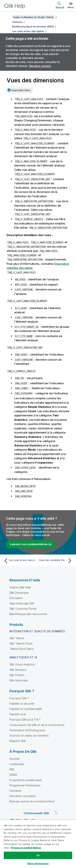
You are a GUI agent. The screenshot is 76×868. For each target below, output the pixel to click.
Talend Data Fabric (22, 649)
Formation (16, 598)
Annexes (17, 22)
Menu (71, 7)
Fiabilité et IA (18, 714)
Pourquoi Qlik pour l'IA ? (25, 720)
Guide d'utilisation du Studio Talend (33, 17)
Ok (38, 855)
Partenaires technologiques (27, 730)
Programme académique (26, 780)
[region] (38, 844)
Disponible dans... (22, 90)
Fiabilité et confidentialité (26, 709)
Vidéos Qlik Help (20, 587)
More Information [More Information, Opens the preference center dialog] (38, 863)
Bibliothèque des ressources (28, 614)
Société (14, 759)
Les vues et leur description (28, 31)
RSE (12, 769)
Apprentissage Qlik (22, 603)
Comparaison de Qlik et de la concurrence (37, 725)
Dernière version (40, 66)
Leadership (17, 764)
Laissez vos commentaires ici (31, 544)
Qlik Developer (19, 593)
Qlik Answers (18, 670)
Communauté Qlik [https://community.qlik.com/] (36, 813)
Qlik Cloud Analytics (22, 664)
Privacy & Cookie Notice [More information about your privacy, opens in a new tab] (26, 848)
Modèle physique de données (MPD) (33, 26)
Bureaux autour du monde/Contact (32, 801)
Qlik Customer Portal (23, 609)
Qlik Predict (17, 675)
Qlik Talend (17, 638)
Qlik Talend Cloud (21, 643)
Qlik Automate (19, 680)
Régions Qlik (18, 741)
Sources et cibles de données (29, 736)
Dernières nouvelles (22, 796)
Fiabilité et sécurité (22, 704)
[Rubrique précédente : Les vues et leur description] (20, 561)
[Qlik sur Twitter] (56, 813)
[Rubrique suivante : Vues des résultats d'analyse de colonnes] (56, 561)
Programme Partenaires (25, 785)
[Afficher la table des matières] (8, 17)
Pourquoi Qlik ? (19, 698)
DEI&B (13, 775)
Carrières (15, 791)
